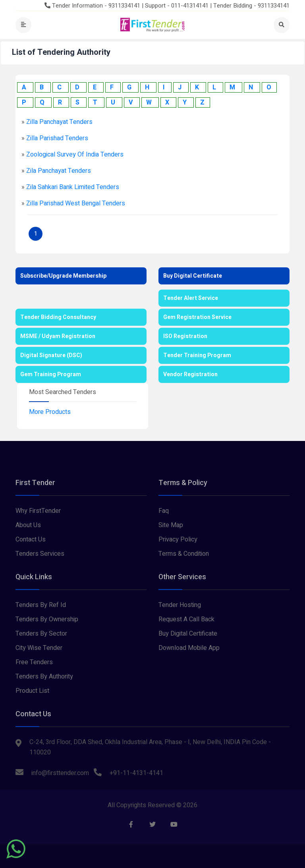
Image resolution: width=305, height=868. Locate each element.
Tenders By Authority (44, 677)
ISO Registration (185, 336)
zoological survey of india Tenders (75, 155)
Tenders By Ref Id (41, 605)
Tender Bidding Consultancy (58, 317)
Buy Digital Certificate (193, 276)
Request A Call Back (186, 619)
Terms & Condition (184, 554)
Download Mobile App (189, 648)
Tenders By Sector (41, 634)
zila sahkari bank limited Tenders (73, 187)
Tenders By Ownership (47, 619)
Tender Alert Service (191, 298)
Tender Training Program (197, 355)
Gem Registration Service (197, 317)
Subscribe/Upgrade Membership (63, 276)
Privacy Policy (178, 539)
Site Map (171, 525)
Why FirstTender (38, 511)
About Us (28, 525)
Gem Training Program (51, 374)
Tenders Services (40, 554)
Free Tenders (34, 662)
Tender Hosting (180, 605)
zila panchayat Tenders (59, 171)
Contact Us (31, 539)
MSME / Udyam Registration (58, 336)
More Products (50, 412)
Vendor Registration (190, 374)
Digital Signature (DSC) (51, 355)
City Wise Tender (39, 648)
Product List (32, 691)
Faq (164, 511)
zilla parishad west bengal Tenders (76, 203)
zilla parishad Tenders (57, 138)
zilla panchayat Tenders (59, 122)
